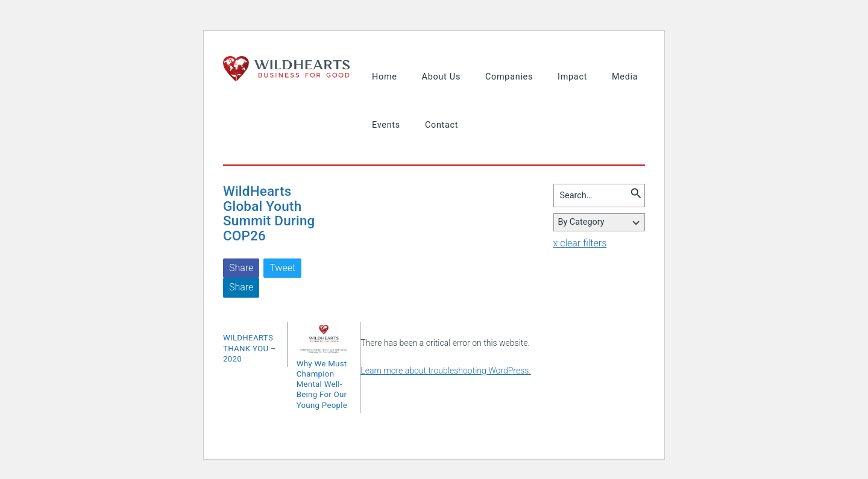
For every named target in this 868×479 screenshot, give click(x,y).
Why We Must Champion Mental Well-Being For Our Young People (322, 384)
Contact (442, 125)
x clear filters (580, 243)
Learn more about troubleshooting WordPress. (445, 371)
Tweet (282, 268)
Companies (509, 77)
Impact (572, 77)
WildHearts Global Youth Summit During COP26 (269, 213)
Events (386, 125)
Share (241, 268)
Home (385, 77)
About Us (441, 77)
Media (625, 77)
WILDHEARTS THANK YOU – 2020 (250, 348)
